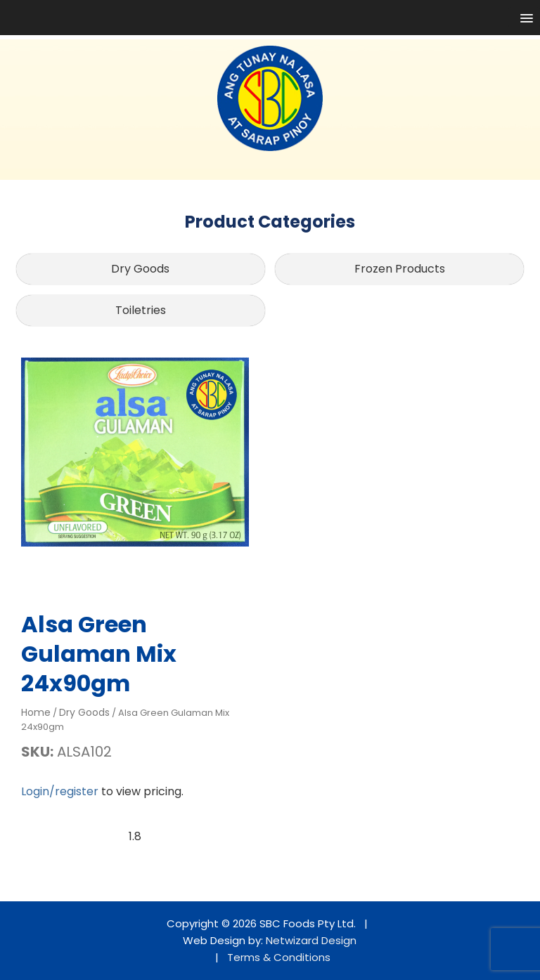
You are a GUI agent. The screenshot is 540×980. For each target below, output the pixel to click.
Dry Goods (140, 269)
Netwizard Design (311, 940)
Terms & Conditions (279, 957)
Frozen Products (400, 269)
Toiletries (141, 310)
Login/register (60, 791)
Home (36, 712)
